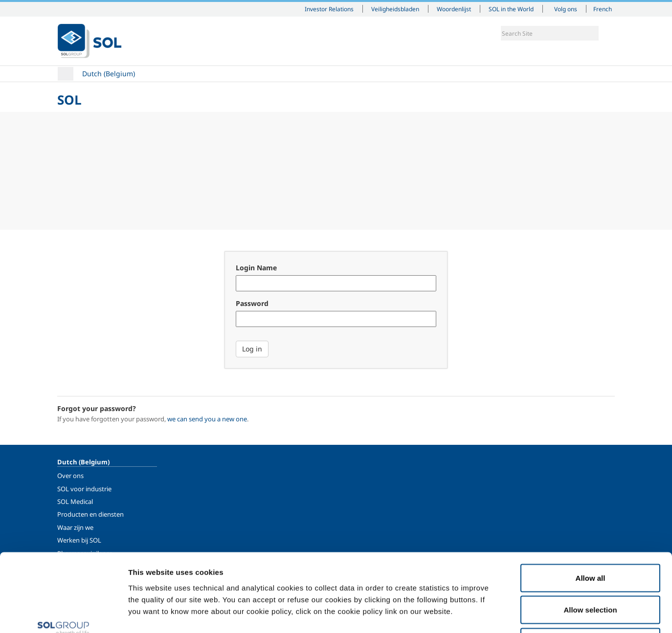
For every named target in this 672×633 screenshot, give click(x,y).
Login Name (256, 268)
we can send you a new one (207, 419)
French (603, 9)
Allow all (591, 505)
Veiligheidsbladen (395, 9)
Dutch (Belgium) (109, 74)
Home (66, 74)
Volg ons (566, 9)
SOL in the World (511, 9)
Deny (591, 569)
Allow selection (590, 537)
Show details (508, 614)
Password (252, 303)
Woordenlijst (454, 9)
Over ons (70, 476)
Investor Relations (329, 9)
